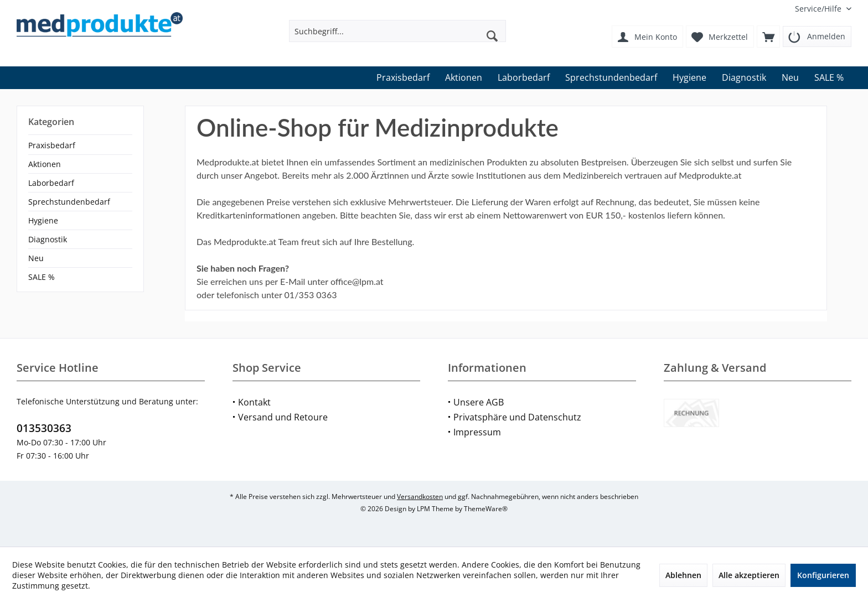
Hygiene (43, 220)
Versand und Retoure (283, 417)
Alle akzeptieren (749, 575)
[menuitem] (819, 9)
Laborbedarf (51, 183)
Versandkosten (420, 497)
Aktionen (45, 164)
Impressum (477, 432)
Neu (36, 258)
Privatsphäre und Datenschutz (517, 417)
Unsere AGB (479, 402)
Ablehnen (683, 575)
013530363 (44, 428)
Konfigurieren (823, 575)
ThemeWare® (486, 509)
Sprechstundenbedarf (69, 202)
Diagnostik (48, 239)
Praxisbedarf (52, 145)
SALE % (42, 277)
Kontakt (254, 402)
